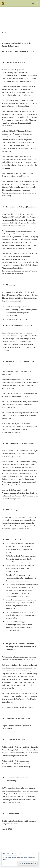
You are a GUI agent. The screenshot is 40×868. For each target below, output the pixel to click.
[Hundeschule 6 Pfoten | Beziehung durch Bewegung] (3, 3)
